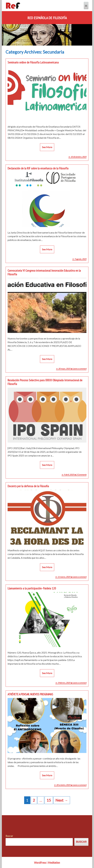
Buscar (9, 836)
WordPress (40, 862)
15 (49, 800)
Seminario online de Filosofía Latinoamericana (33, 62)
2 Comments (81, 475)
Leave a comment (79, 369)
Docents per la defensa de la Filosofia (28, 486)
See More (47, 147)
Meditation (54, 862)
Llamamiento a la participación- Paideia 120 (32, 588)
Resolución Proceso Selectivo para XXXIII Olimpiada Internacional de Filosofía (45, 382)
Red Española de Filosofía (47, 18)
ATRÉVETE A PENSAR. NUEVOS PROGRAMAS (30, 694)
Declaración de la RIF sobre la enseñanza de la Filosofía (38, 168)
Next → (62, 800)
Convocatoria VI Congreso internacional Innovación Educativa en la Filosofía (44, 272)
